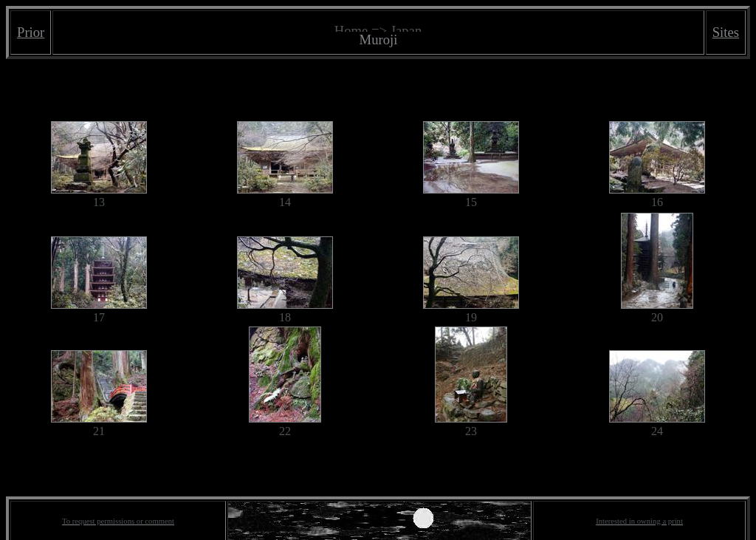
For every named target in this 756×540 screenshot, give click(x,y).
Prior (31, 32)
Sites (726, 32)
